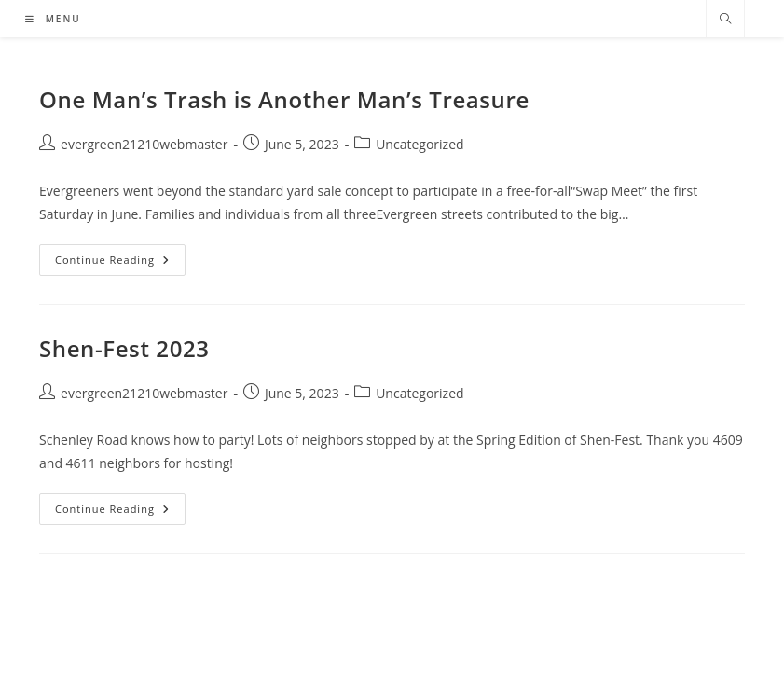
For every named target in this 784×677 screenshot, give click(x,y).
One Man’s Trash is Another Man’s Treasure (284, 99)
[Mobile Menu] (53, 19)
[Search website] (725, 20)
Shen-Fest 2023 (124, 348)
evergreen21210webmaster (144, 144)
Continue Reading (120, 263)
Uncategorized (420, 144)
